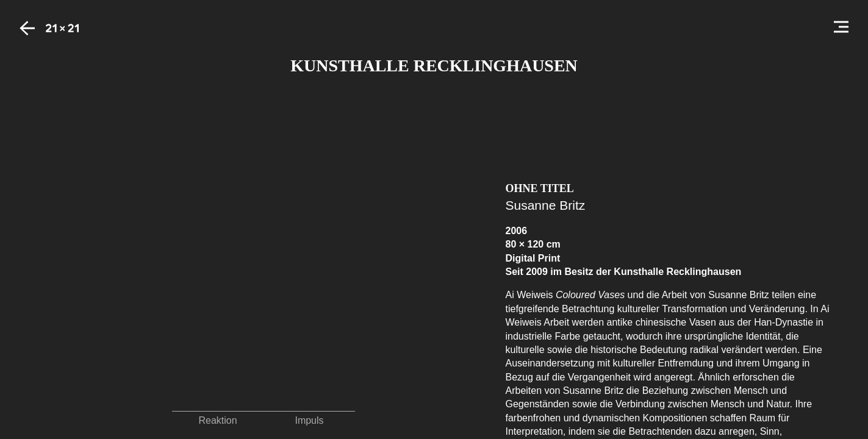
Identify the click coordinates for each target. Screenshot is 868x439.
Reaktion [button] (217, 420)
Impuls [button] (309, 420)
